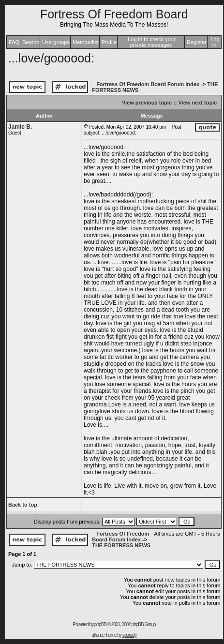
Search (31, 42)
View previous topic (147, 103)
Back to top (23, 505)
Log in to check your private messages (151, 42)
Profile (109, 42)
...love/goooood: (51, 58)
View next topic (197, 103)
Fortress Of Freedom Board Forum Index (148, 84)
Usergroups (56, 42)
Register (197, 42)
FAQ (14, 42)
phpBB (100, 624)
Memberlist (86, 42)
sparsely (129, 635)
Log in (215, 42)
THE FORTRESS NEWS (121, 545)
